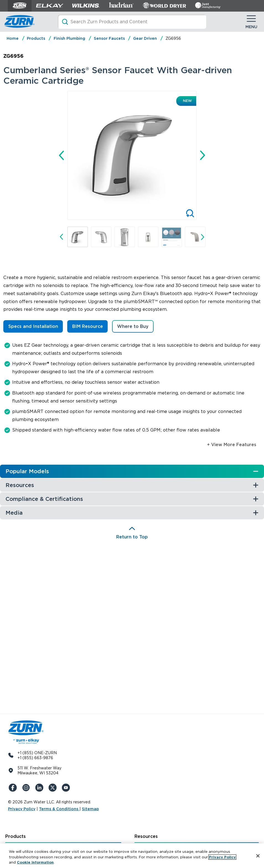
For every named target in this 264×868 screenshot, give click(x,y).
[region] (132, 856)
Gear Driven (145, 38)
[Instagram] (27, 788)
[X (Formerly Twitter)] (53, 788)
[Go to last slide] (61, 155)
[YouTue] (67, 788)
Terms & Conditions (59, 809)
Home (13, 38)
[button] (78, 237)
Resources (146, 836)
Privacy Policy (22, 809)
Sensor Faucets (109, 38)
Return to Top (132, 537)
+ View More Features (232, 445)
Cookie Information (35, 862)
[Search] (132, 22)
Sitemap (90, 809)
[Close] (258, 856)
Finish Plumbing (69, 38)
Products (36, 38)
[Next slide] (203, 155)
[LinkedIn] (40, 788)
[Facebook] (14, 788)
